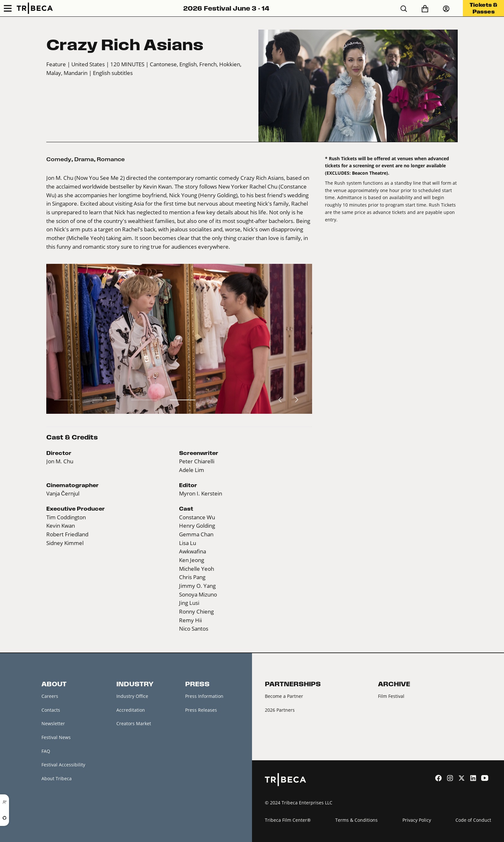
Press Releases (201, 710)
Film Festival (391, 696)
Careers (50, 696)
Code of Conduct (473, 820)
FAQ (46, 751)
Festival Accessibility (63, 765)
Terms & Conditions (356, 820)
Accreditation (131, 710)
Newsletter (53, 723)
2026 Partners (280, 710)
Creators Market (134, 723)
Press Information (204, 696)
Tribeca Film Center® (288, 820)
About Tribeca (57, 778)
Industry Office (132, 696)
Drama (84, 159)
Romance (111, 159)
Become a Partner (284, 696)
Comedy (59, 159)
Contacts (51, 710)
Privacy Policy (417, 820)
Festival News (56, 737)
